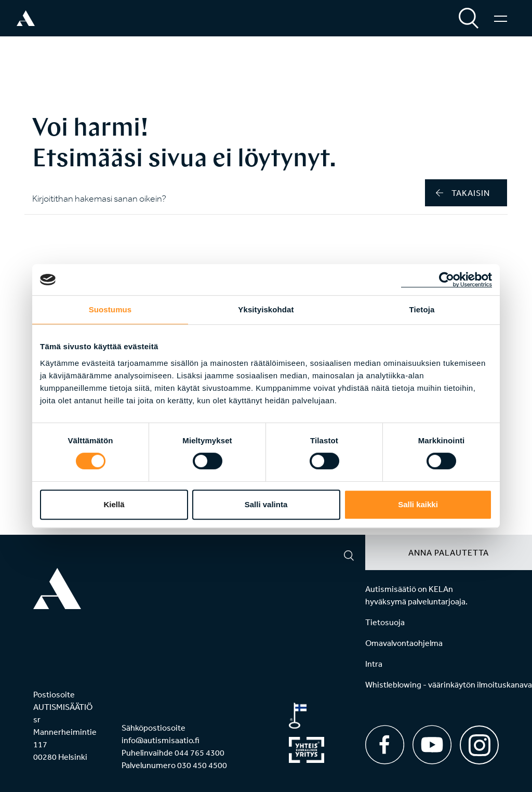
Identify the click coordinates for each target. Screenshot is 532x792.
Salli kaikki (418, 504)
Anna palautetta (449, 552)
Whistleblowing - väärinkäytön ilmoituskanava (449, 684)
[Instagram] (479, 741)
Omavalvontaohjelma (404, 643)
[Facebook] (385, 745)
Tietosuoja (385, 622)
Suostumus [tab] (110, 309)
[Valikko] (501, 18)
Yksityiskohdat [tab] (266, 309)
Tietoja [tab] (422, 309)
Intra (374, 664)
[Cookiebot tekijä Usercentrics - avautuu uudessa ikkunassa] (447, 280)
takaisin (463, 193)
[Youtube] (432, 745)
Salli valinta (266, 504)
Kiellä (114, 504)
